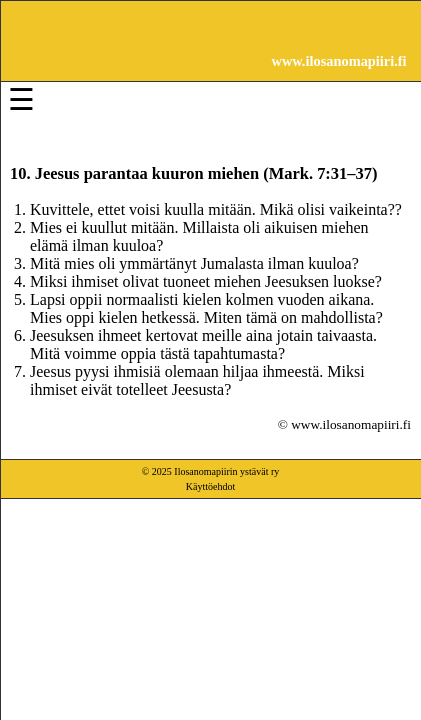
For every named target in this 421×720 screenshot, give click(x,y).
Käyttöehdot (210, 486)
